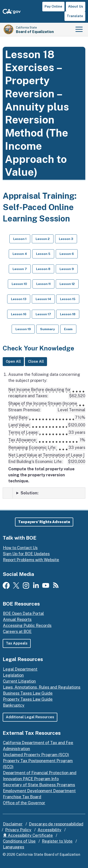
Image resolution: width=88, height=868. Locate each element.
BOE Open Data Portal (23, 613)
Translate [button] (75, 16)
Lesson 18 (68, 314)
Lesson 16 (19, 314)
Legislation (13, 675)
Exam (68, 329)
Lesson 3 (66, 239)
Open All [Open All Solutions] (13, 361)
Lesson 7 (20, 269)
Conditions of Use (19, 841)
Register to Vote (57, 841)
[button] (44, 522)
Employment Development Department (39, 791)
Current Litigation (19, 681)
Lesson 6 (67, 254)
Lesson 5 (43, 254)
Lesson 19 (23, 329)
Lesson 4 (20, 254)
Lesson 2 (43, 239)
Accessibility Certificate (28, 835)
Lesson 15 (68, 299)
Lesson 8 (43, 269)
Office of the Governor (24, 803)
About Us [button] (76, 6)
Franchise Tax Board (22, 797)
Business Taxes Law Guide (28, 693)
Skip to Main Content (44, 0)
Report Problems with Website (31, 560)
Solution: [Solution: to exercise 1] (30, 493)
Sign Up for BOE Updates (26, 554)
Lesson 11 (43, 284)
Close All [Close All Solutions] (36, 361)
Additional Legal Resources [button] (30, 717)
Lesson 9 (67, 269)
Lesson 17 (43, 314)
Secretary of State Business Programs (39, 785)
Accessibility (49, 830)
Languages (14, 847)
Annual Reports (17, 619)
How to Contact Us (20, 548)
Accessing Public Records (27, 625)
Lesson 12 (67, 284)
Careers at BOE (17, 632)
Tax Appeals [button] (17, 643)
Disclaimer (13, 824)
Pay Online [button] (53, 6)
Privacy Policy (18, 830)
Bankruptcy (14, 705)
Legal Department (20, 669)
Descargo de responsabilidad (56, 824)
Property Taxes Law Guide (28, 699)
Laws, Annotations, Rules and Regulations (42, 687)
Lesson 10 (19, 284)
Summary (47, 329)
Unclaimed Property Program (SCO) (36, 755)
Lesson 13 (19, 299)
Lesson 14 (43, 299)
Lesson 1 (20, 239)
